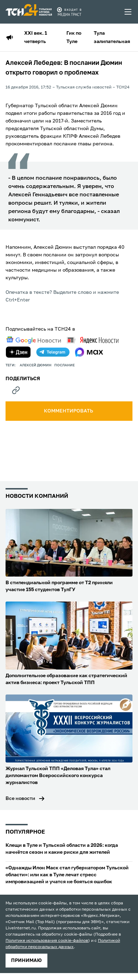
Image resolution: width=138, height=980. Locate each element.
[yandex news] (93, 340)
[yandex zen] (18, 352)
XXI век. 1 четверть (36, 37)
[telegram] (53, 352)
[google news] (34, 340)
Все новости (20, 799)
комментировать (69, 411)
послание (65, 365)
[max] (89, 352)
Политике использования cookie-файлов (47, 941)
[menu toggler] (128, 12)
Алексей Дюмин (36, 365)
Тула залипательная (112, 37)
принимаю (26, 961)
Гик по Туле (74, 37)
